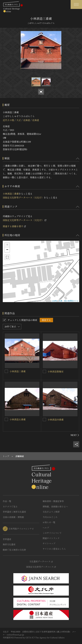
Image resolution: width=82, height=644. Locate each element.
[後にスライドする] (75, 435)
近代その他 (8, 120)
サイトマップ (49, 543)
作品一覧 (7, 501)
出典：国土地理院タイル (69, 301)
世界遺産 (7, 539)
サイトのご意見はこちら (54, 549)
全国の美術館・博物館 (13, 517)
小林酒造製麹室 (56, 371)
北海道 (27, 120)
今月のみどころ (50, 517)
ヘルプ (46, 528)
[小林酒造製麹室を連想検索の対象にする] (44, 371)
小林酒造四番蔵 (56, 420)
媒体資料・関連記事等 (53, 501)
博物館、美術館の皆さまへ (55, 507)
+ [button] (7, 245)
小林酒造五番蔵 (18, 419)
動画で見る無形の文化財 (14, 550)
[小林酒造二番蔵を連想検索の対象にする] (6, 371)
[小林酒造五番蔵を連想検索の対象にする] (6, 419)
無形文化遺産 (9, 544)
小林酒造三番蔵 (11, 194)
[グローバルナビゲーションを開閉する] (76, 4)
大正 (19, 120)
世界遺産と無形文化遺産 (14, 512)
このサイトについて (52, 533)
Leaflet (55, 301)
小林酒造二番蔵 (18, 371)
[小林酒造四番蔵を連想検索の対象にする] (44, 420)
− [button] (7, 250)
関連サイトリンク (51, 538)
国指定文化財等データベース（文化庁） (23, 198)
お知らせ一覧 (49, 522)
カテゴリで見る (10, 507)
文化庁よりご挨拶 (51, 512)
